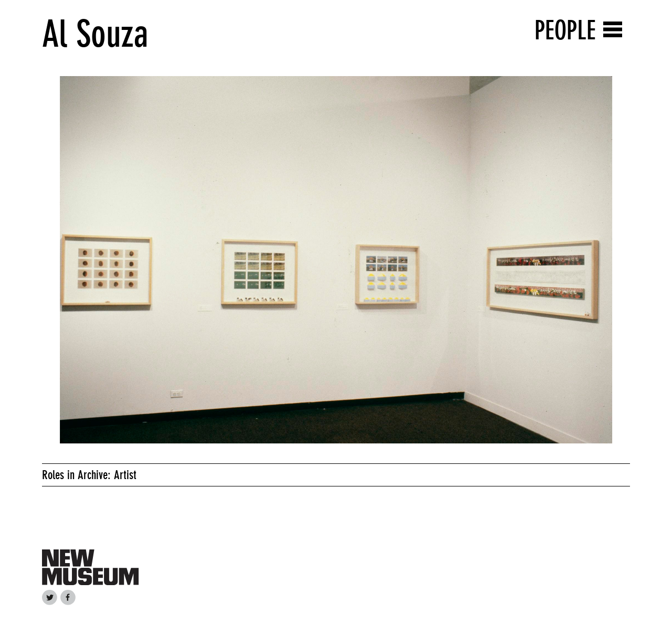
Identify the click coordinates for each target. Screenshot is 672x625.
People (565, 30)
